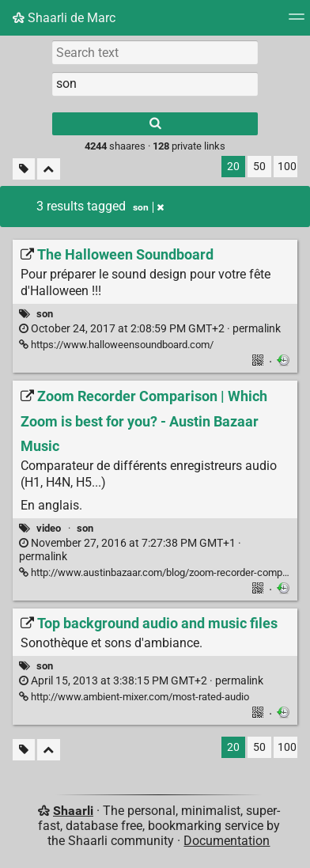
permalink (150, 329)
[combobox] (155, 84)
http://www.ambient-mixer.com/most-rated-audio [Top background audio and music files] (134, 697)
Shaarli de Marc (64, 18)
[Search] (155, 124)
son (45, 314)
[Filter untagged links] (24, 169)
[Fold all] (49, 169)
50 (259, 167)
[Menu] (297, 22)
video (49, 528)
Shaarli (73, 811)
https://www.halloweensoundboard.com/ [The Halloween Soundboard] (116, 345)
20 (233, 167)
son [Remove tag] (148, 207)
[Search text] (155, 52)
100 (287, 167)
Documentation (227, 841)
